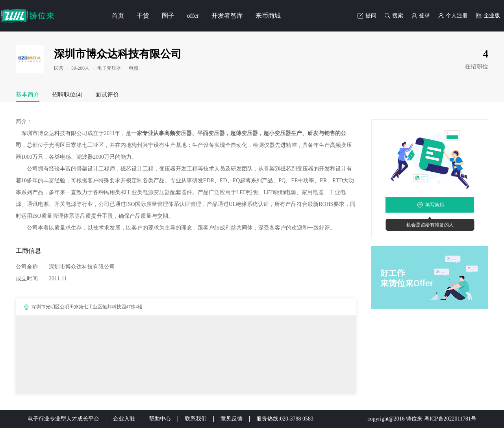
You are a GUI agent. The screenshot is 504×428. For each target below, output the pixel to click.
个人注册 (453, 16)
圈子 (168, 16)
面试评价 (107, 94)
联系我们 (196, 419)
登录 (421, 16)
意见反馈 (232, 419)
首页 (118, 16)
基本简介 (28, 94)
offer (193, 16)
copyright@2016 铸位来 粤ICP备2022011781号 (422, 419)
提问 (367, 16)
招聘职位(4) (67, 94)
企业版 (488, 16)
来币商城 (268, 16)
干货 (143, 16)
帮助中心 (160, 419)
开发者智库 (227, 16)
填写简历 (435, 205)
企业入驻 (124, 419)
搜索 (394, 16)
